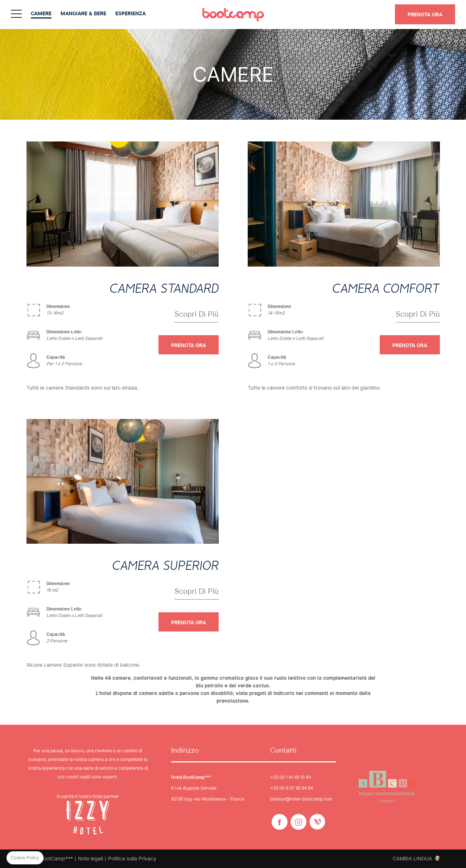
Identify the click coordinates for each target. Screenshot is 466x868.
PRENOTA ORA (425, 15)
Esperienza (131, 14)
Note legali (90, 859)
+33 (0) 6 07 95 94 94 (292, 788)
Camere (41, 14)
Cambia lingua (412, 859)
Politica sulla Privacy (132, 859)
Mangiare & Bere (83, 14)
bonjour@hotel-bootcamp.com (301, 799)
